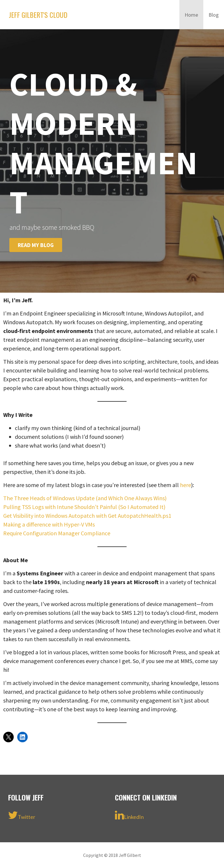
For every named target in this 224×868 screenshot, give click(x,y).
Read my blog (36, 245)
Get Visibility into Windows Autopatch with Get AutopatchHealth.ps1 (87, 516)
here (185, 485)
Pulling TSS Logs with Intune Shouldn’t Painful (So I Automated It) (84, 507)
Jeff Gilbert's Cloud (38, 15)
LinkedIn (129, 815)
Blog (214, 15)
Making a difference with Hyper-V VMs (49, 524)
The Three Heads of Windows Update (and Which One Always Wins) (85, 498)
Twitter (22, 815)
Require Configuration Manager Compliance (57, 533)
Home (191, 15)
